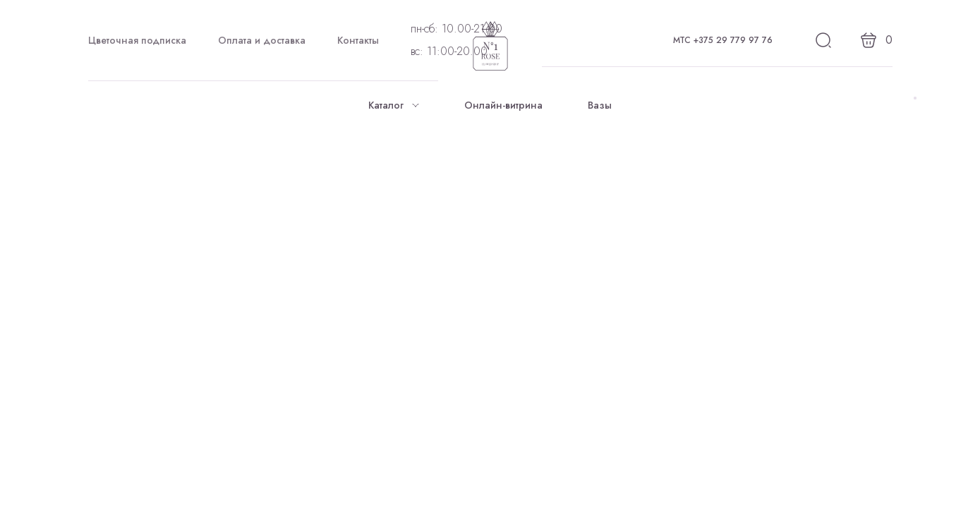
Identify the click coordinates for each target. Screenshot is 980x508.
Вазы (600, 105)
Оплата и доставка (262, 40)
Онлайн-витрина (503, 105)
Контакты (358, 40)
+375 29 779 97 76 (733, 40)
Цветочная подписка (137, 40)
